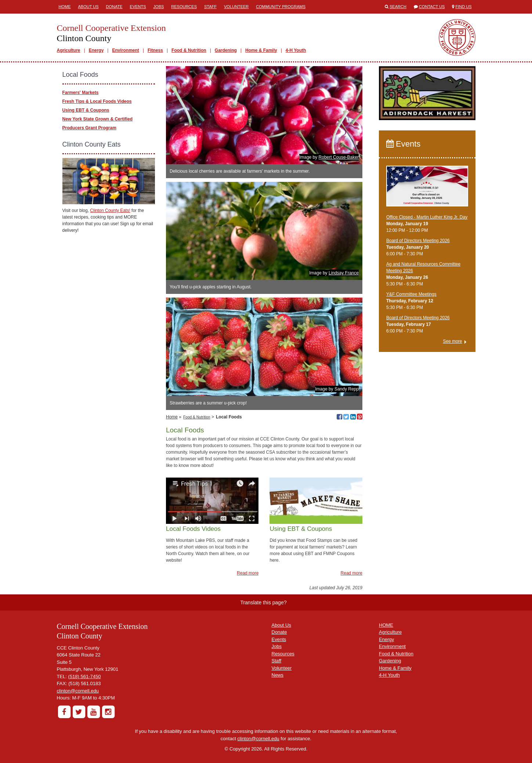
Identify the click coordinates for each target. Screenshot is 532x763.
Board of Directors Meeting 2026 (418, 241)
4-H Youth (296, 50)
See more (452, 341)
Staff (210, 7)
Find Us (464, 7)
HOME (386, 625)
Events (138, 7)
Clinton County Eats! (110, 210)
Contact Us (432, 7)
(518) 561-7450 (85, 676)
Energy (96, 50)
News (278, 675)
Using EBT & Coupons (86, 110)
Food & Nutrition (189, 50)
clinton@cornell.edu (78, 691)
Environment (125, 50)
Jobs (159, 7)
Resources (184, 7)
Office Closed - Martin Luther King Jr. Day (427, 217)
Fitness (155, 50)
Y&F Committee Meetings (411, 294)
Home (65, 7)
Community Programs (281, 7)
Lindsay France (344, 273)
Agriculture (69, 50)
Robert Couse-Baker (339, 157)
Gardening (226, 50)
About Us (88, 7)
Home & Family (261, 50)
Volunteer (236, 7)
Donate (114, 7)
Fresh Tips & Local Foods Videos (97, 101)
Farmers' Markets (81, 93)
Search (398, 7)
